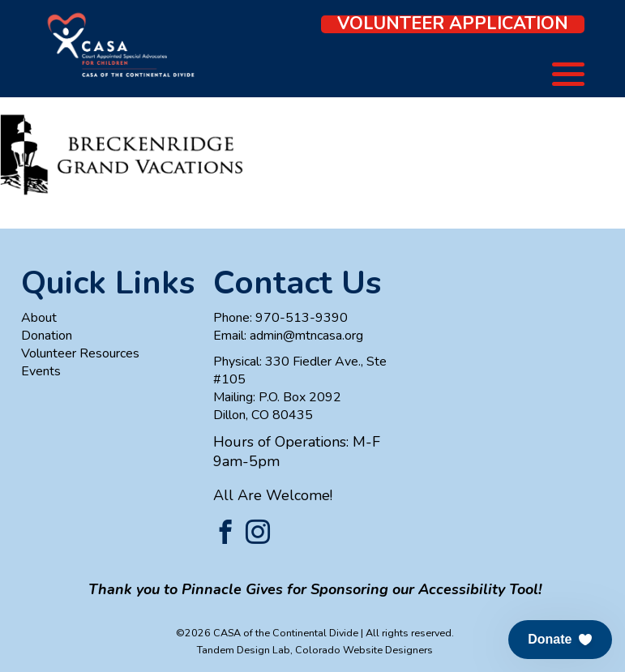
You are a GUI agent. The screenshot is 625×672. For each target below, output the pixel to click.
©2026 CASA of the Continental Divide (267, 633)
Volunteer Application (453, 24)
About (39, 318)
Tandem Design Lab (244, 650)
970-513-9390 (302, 318)
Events (41, 371)
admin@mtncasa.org (306, 336)
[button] (560, 640)
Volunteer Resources (80, 353)
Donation (47, 336)
